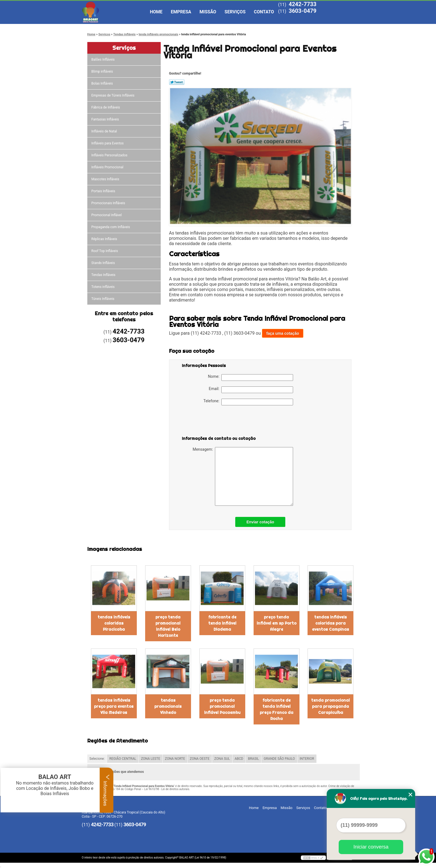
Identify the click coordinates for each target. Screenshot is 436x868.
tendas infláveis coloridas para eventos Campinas (330, 623)
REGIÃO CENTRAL (123, 759)
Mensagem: (243, 476)
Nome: (251, 378)
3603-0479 (303, 11)
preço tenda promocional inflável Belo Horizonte (168, 626)
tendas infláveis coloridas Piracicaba (114, 623)
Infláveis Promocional (108, 167)
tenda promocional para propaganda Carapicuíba (330, 706)
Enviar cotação (260, 522)
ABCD (239, 759)
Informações (107, 790)
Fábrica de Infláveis (106, 107)
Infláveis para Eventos (108, 143)
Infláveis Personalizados (110, 155)
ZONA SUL (222, 759)
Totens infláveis (104, 287)
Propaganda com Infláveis (111, 227)
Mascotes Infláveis (106, 179)
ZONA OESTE (200, 759)
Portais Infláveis (104, 191)
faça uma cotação (283, 333)
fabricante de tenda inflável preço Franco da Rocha (277, 709)
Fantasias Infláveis (106, 119)
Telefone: (248, 402)
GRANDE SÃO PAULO (279, 759)
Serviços (235, 12)
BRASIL (254, 759)
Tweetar (177, 82)
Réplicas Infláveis (105, 239)
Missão (208, 12)
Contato (264, 12)
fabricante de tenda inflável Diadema (222, 623)
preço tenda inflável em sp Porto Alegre (277, 623)
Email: (251, 390)
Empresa (181, 12)
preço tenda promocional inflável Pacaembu (222, 706)
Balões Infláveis (104, 60)
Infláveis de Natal (105, 131)
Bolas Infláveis (103, 83)
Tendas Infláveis (104, 275)
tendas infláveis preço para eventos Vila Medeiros (114, 706)
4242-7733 (303, 4)
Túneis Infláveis (103, 299)
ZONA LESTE (151, 759)
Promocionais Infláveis (109, 203)
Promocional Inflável (107, 215)
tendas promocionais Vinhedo (168, 706)
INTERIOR (307, 759)
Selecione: (97, 759)
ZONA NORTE (175, 759)
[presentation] (217, 422)
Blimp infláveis (103, 71)
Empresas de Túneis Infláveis (113, 95)
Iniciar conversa (371, 847)
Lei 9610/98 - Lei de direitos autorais (167, 789)
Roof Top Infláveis (105, 251)
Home (156, 12)
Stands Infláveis (104, 263)
